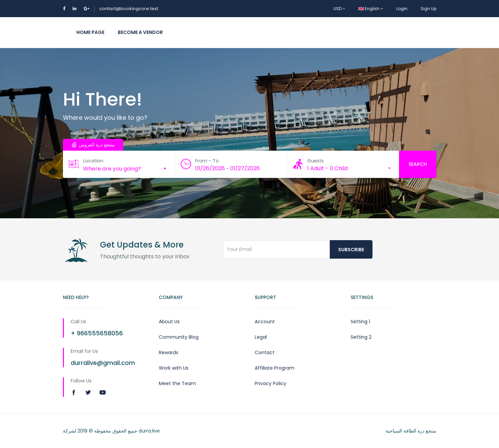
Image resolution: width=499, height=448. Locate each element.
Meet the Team (177, 383)
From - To (207, 161)
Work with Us (174, 368)
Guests (315, 161)
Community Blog (179, 337)
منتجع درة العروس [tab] (93, 145)
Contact (265, 352)
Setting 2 (361, 337)
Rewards (169, 352)
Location (93, 161)
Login (402, 9)
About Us (169, 322)
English (371, 9)
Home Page (90, 32)
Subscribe (351, 250)
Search (418, 164)
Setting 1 (360, 322)
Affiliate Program (275, 368)
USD (339, 9)
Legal (261, 337)
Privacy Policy (271, 383)
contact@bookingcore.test (129, 9)
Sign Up (429, 9)
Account (265, 322)
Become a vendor (140, 32)
